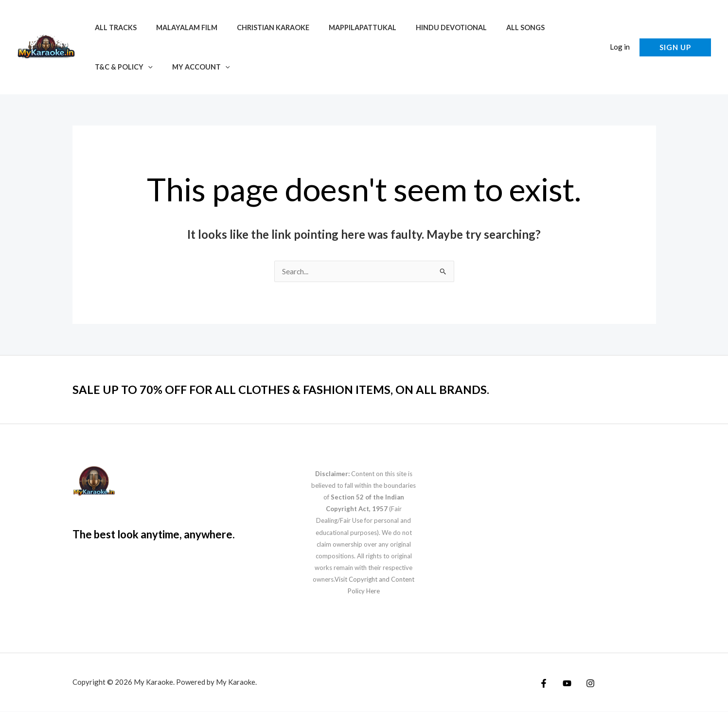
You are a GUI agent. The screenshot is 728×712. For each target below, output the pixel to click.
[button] (593, 47)
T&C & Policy (121, 67)
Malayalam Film (178, 27)
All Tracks (113, 27)
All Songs (495, 27)
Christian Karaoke (259, 27)
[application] (145, 67)
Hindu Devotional (427, 27)
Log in (620, 47)
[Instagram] (586, 684)
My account (193, 67)
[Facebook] (544, 684)
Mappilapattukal (344, 27)
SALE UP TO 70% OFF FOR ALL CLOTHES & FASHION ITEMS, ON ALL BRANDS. (298, 390)
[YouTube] (565, 684)
